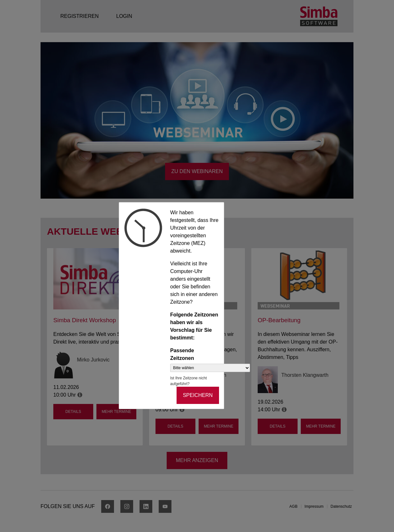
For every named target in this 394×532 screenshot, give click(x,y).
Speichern (198, 395)
